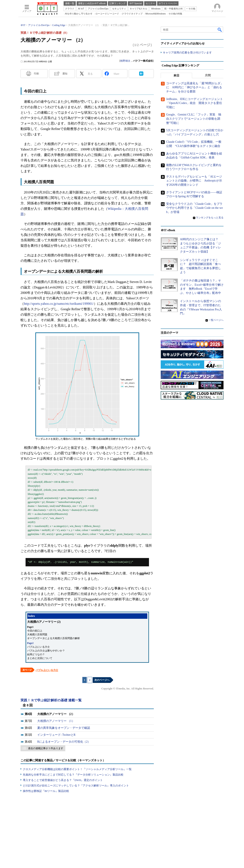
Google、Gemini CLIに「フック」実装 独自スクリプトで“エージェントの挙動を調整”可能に (194, 119)
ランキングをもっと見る (210, 218)
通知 (65, 74)
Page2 (30, 643)
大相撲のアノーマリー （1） (56, 721)
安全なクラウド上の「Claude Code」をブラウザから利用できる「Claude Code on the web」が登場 (195, 208)
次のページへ (102, 680)
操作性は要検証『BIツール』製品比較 (46, 791)
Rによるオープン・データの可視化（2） (64, 742)
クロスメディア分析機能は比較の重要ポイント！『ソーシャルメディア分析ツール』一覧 (77, 769)
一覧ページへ (216, 320)
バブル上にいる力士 (47, 670)
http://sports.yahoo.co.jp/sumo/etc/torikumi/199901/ (59, 304)
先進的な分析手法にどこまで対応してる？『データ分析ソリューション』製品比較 (73, 775)
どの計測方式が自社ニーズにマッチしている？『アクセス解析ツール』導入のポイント (76, 786)
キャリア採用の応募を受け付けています (187, 53)
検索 (220, 30)
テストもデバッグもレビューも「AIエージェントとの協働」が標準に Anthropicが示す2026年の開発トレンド (194, 181)
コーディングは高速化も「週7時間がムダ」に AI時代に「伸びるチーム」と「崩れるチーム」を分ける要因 (195, 87)
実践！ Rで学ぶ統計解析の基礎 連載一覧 (51, 700)
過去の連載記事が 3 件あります (46, 748)
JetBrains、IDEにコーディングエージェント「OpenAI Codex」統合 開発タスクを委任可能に (195, 103)
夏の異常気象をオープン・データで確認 (64, 728)
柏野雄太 (125, 61)
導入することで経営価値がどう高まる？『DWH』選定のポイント (63, 780)
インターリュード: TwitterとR (56, 735)
